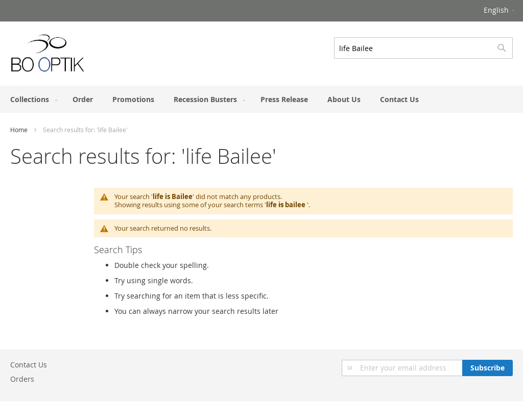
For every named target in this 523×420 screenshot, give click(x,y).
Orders (22, 379)
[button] (500, 11)
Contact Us (29, 365)
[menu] (261, 99)
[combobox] (423, 48)
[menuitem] (32, 99)
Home (19, 130)
